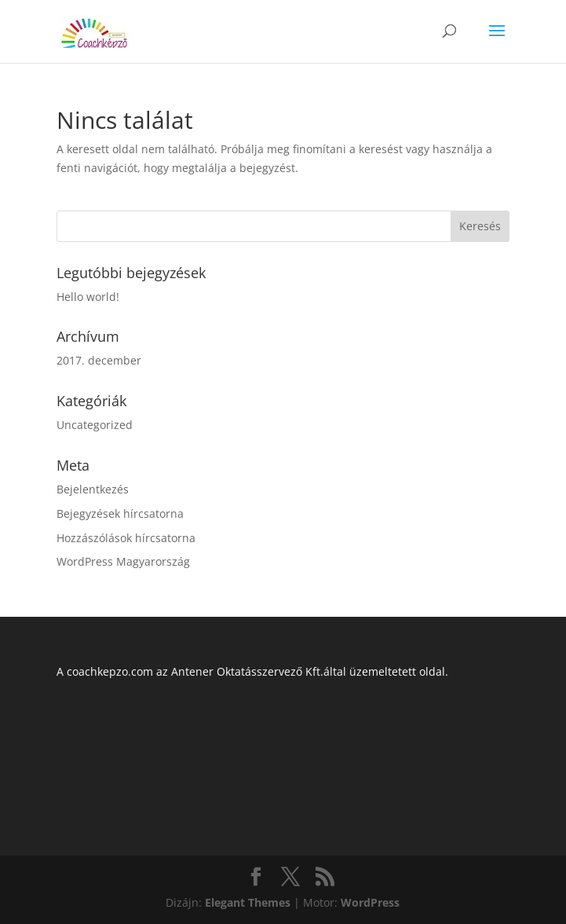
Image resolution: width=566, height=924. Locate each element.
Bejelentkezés (93, 489)
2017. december (99, 360)
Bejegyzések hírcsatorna (120, 513)
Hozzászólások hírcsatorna (126, 538)
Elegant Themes (248, 902)
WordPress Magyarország (123, 561)
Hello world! (88, 297)
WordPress (370, 902)
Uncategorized (95, 425)
